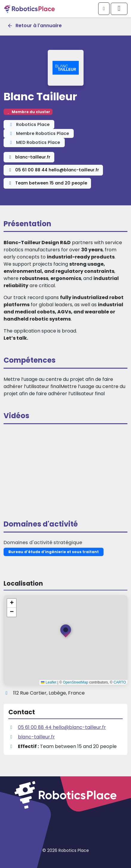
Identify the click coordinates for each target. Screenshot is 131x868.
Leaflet (48, 682)
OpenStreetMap (76, 682)
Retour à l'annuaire (34, 26)
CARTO (120, 682)
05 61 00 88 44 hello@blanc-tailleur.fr (53, 170)
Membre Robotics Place (39, 133)
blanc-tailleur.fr (29, 157)
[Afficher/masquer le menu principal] (119, 9)
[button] (66, 632)
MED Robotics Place (34, 142)
